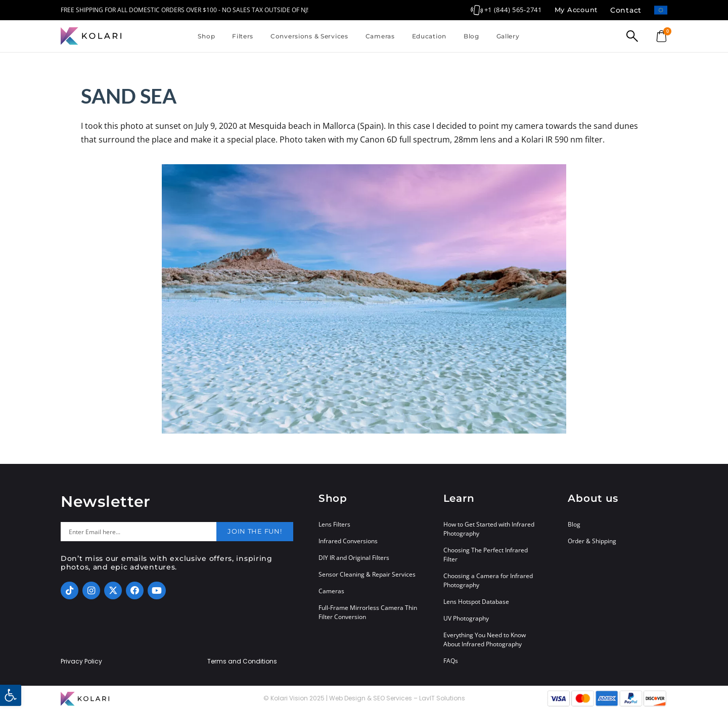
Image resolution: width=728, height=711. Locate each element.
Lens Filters (334, 524)
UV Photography (466, 618)
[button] (11, 695)
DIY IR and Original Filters (354, 558)
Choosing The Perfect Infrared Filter (486, 555)
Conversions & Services (309, 36)
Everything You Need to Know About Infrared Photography (485, 639)
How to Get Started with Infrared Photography (489, 529)
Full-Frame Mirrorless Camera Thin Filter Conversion (368, 612)
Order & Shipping (592, 541)
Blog (471, 36)
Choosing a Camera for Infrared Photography (488, 580)
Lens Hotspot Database (476, 602)
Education (429, 36)
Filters (243, 36)
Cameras (380, 36)
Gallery (508, 36)
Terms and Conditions (242, 661)
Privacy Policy (81, 661)
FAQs (451, 661)
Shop (206, 36)
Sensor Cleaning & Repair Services (367, 574)
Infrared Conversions (348, 541)
